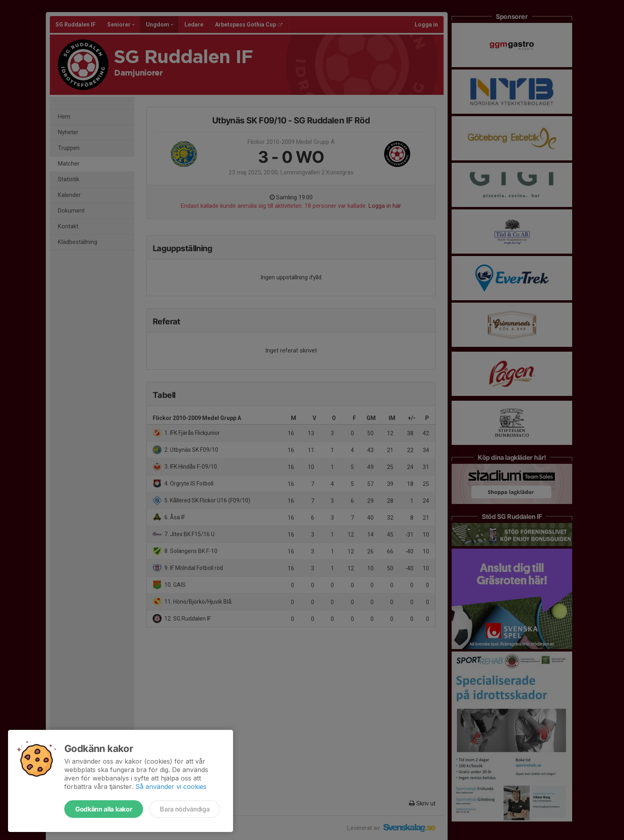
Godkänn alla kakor (104, 809)
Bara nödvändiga (185, 809)
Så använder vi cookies (171, 787)
